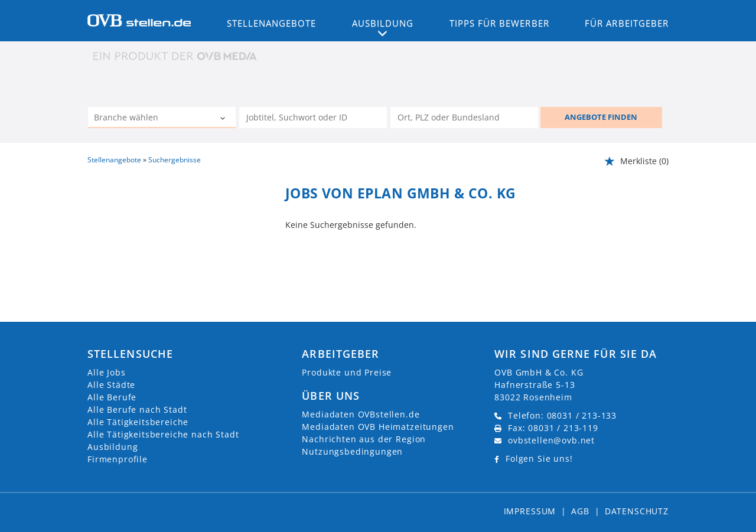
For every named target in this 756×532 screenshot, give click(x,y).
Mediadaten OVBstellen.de (361, 414)
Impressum (530, 511)
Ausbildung (113, 447)
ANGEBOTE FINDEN (601, 117)
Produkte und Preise (347, 372)
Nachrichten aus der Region (364, 439)
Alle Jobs (107, 372)
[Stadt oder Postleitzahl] (464, 118)
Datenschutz (637, 511)
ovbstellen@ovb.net (551, 440)
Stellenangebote (272, 23)
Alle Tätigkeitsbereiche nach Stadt (163, 434)
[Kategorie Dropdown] (224, 119)
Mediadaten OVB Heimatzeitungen (378, 427)
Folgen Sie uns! (539, 458)
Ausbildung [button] (383, 23)
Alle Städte (111, 385)
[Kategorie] (150, 119)
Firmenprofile (118, 459)
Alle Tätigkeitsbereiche (138, 422)
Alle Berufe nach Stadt (137, 409)
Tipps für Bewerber (499, 23)
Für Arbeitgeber (627, 23)
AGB (580, 511)
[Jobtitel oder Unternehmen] (313, 118)
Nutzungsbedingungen (352, 451)
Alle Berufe (112, 397)
